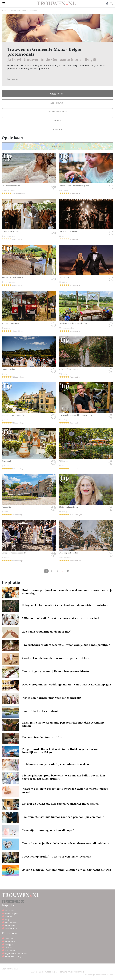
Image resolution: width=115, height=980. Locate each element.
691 (69, 571)
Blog (7, 919)
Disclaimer (10, 950)
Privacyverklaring (13, 956)
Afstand (57, 130)
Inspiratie (10, 910)
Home (4, 10)
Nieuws (9, 916)
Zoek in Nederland (57, 112)
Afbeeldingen (11, 913)
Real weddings (12, 922)
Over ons (9, 938)
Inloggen (9, 944)
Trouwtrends (11, 928)
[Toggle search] (111, 3)
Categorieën (57, 94)
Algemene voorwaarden (16, 953)
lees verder (14, 79)
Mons (57, 121)
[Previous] (75, 571)
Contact (9, 947)
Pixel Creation (107, 975)
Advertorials (11, 925)
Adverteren (10, 941)
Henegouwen (57, 103)
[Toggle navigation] (4, 3)
